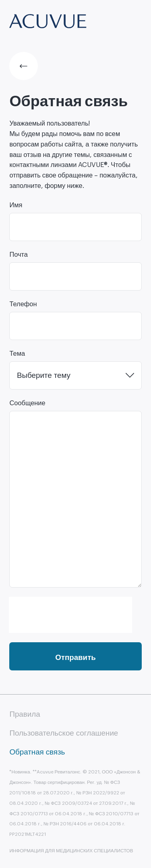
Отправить (75, 658)
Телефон (23, 304)
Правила (25, 714)
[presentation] (70, 612)
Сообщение (27, 403)
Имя (16, 205)
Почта (19, 255)
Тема (17, 354)
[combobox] (75, 375)
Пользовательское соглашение (64, 733)
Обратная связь (37, 752)
